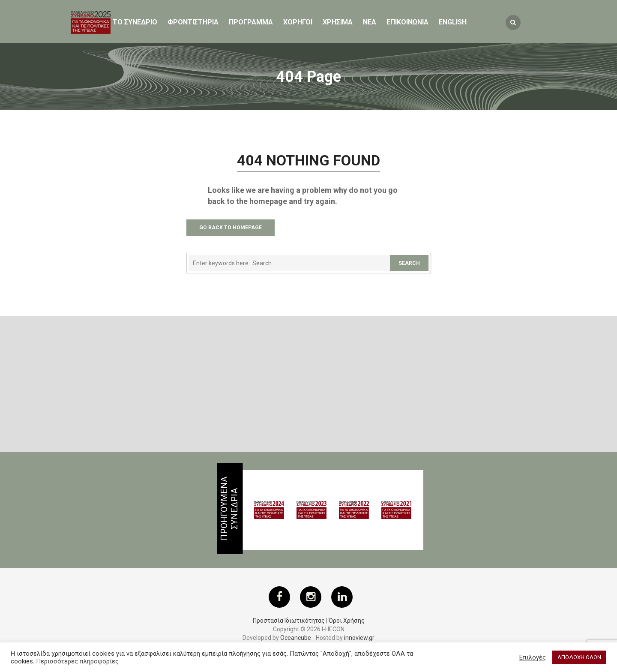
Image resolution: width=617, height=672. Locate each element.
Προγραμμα (251, 22)
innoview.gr (359, 638)
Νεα (370, 22)
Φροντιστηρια (193, 22)
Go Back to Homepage (231, 228)
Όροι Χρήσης (347, 621)
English (453, 22)
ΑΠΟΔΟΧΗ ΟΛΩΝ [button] (579, 657)
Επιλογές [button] (533, 657)
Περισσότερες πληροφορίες (77, 661)
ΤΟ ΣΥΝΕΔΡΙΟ (135, 22)
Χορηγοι (298, 22)
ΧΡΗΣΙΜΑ (338, 22)
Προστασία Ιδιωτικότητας (289, 621)
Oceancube (296, 638)
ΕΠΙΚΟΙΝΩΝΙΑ (407, 22)
